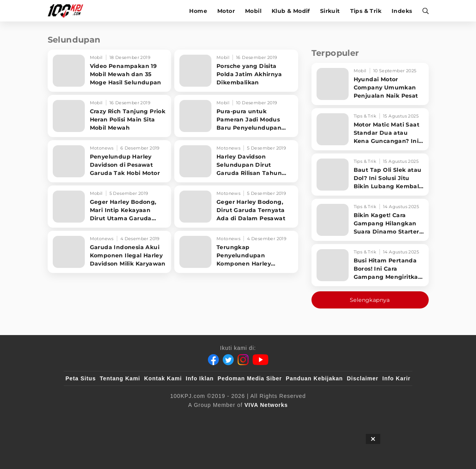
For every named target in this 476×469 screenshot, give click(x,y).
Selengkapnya (370, 300)
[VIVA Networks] (266, 405)
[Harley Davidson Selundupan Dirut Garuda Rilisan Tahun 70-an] (236, 161)
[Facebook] (213, 360)
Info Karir (396, 378)
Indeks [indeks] (402, 11)
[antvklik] (313, 418)
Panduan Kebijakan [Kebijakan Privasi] (314, 378)
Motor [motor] (226, 11)
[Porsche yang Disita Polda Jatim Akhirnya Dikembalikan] (236, 71)
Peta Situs (81, 378)
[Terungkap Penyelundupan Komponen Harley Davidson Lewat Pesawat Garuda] (236, 252)
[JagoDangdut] (393, 418)
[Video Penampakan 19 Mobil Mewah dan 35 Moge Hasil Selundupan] (110, 71)
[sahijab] (156, 418)
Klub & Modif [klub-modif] (291, 11)
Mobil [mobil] (253, 11)
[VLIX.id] (191, 418)
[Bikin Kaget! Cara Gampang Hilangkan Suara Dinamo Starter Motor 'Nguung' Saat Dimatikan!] (370, 220)
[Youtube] (260, 360)
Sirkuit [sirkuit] (330, 11)
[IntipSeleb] (352, 418)
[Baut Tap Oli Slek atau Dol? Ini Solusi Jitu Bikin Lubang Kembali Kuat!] (370, 175)
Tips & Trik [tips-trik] (366, 11)
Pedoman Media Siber (250, 378)
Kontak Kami (163, 378)
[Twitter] (228, 360)
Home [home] (198, 11)
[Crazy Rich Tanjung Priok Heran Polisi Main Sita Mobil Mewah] (110, 116)
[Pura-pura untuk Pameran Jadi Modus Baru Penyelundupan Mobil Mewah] (236, 116)
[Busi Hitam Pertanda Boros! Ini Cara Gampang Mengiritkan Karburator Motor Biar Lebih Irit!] (370, 265)
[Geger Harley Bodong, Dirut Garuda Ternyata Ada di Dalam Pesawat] (236, 207)
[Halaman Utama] (68, 11)
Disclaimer (362, 378)
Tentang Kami (120, 378)
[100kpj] (123, 418)
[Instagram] (243, 360)
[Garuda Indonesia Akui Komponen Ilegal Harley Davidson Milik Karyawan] (110, 252)
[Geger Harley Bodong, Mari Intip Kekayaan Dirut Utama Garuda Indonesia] (110, 207)
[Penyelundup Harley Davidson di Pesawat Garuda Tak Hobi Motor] (110, 161)
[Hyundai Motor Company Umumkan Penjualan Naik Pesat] (370, 84)
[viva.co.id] (87, 418)
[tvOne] (253, 418)
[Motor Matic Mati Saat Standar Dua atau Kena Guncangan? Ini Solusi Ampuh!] (370, 129)
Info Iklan (200, 378)
